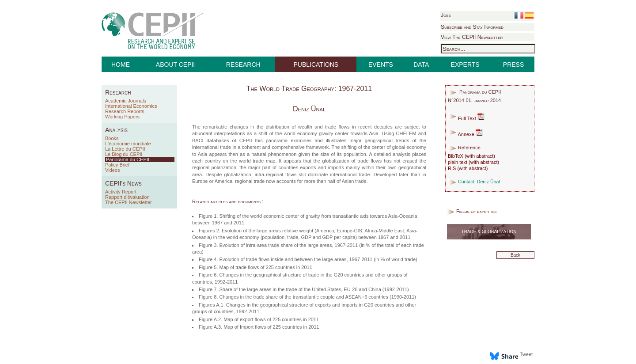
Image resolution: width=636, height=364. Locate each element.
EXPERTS (465, 64)
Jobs (446, 15)
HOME (121, 64)
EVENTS (381, 64)
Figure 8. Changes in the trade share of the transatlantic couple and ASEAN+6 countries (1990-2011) (307, 297)
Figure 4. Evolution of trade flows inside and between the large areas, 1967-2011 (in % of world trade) (308, 259)
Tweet (526, 354)
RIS (452, 168)
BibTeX (456, 156)
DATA (421, 64)
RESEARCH (243, 64)
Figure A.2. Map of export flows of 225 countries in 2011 (259, 319)
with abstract (480, 156)
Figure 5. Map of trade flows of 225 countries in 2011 (256, 267)
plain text (458, 162)
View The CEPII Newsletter (472, 37)
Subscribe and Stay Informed (472, 27)
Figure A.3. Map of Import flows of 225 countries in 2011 (259, 327)
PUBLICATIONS (316, 64)
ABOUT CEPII (175, 64)
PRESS (513, 64)
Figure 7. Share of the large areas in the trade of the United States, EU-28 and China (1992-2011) (304, 289)
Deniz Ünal (309, 109)
